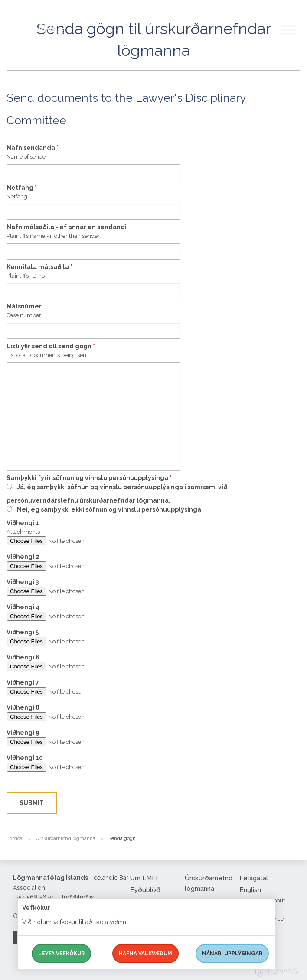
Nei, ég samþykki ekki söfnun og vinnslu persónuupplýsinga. (110, 509)
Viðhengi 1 (23, 523)
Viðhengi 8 (23, 707)
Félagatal (254, 878)
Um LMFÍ (144, 878)
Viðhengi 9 (23, 733)
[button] (294, 39)
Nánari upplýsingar (232, 954)
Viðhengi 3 (23, 582)
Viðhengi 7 (23, 682)
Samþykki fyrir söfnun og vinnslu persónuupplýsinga (89, 478)
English (250, 890)
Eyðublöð (145, 890)
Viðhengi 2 (23, 557)
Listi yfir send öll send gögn (51, 346)
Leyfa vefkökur (61, 954)
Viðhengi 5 (23, 632)
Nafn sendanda (33, 148)
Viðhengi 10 (25, 758)
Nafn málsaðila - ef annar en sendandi (67, 227)
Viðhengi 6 (23, 657)
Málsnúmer (24, 306)
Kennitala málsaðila (39, 267)
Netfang (22, 188)
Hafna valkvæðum (145, 954)
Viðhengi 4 (23, 607)
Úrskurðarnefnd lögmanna (65, 839)
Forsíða (15, 839)
